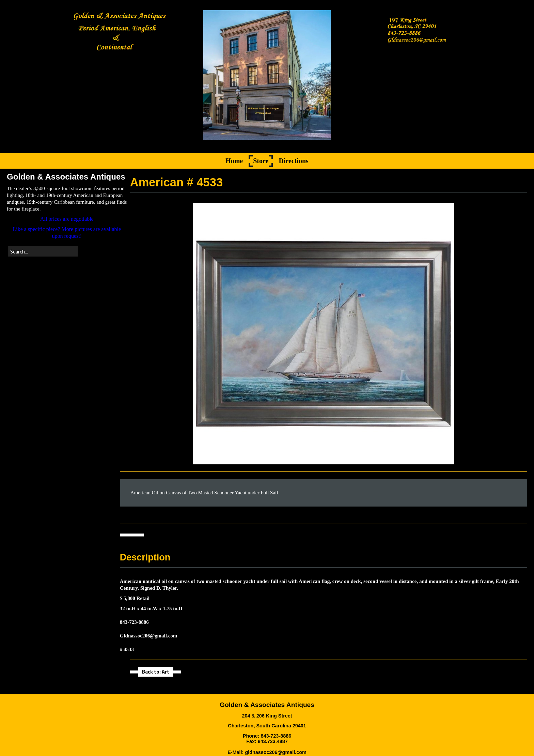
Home (234, 161)
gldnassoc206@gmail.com (276, 752)
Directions (293, 161)
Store (261, 161)
